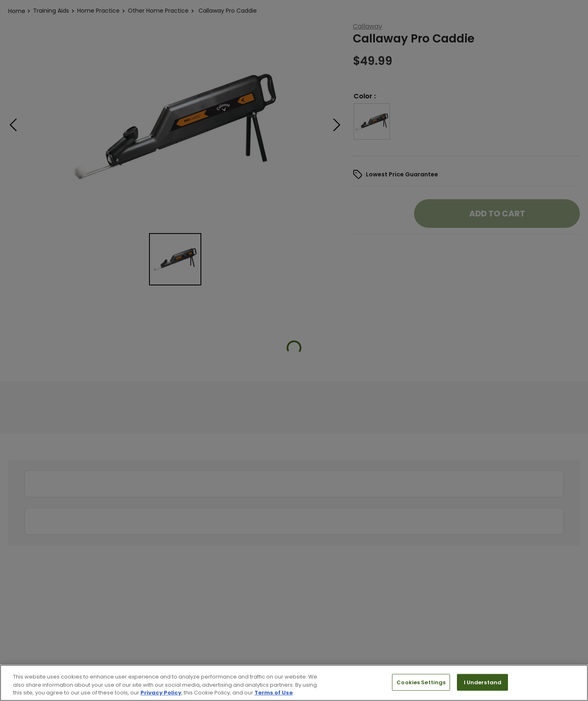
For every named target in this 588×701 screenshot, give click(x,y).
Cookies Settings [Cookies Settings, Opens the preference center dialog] (421, 682)
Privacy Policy (161, 693)
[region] (294, 683)
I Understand (483, 682)
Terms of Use (274, 693)
